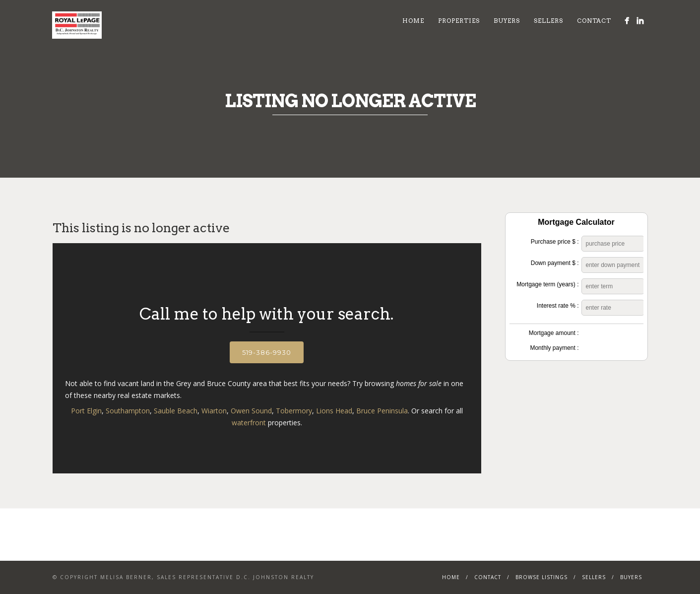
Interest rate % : (558, 306)
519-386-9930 (267, 352)
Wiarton (214, 411)
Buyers (507, 21)
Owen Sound (251, 411)
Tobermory (294, 411)
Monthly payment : (554, 348)
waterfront (249, 423)
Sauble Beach (176, 411)
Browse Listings (541, 577)
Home (413, 21)
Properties (459, 21)
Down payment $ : (555, 263)
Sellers (548, 21)
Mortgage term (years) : (547, 284)
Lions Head (334, 411)
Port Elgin (86, 411)
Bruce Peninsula (382, 411)
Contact (594, 21)
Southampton (128, 411)
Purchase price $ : (555, 242)
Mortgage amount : (554, 333)
